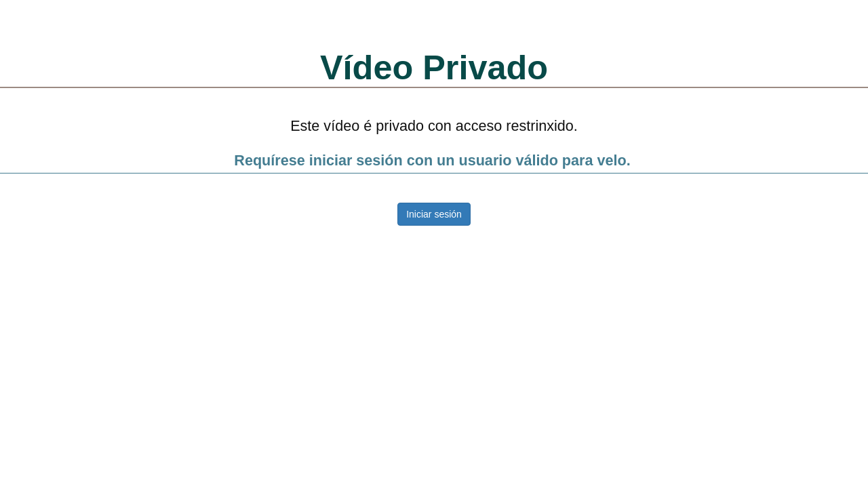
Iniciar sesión (434, 214)
